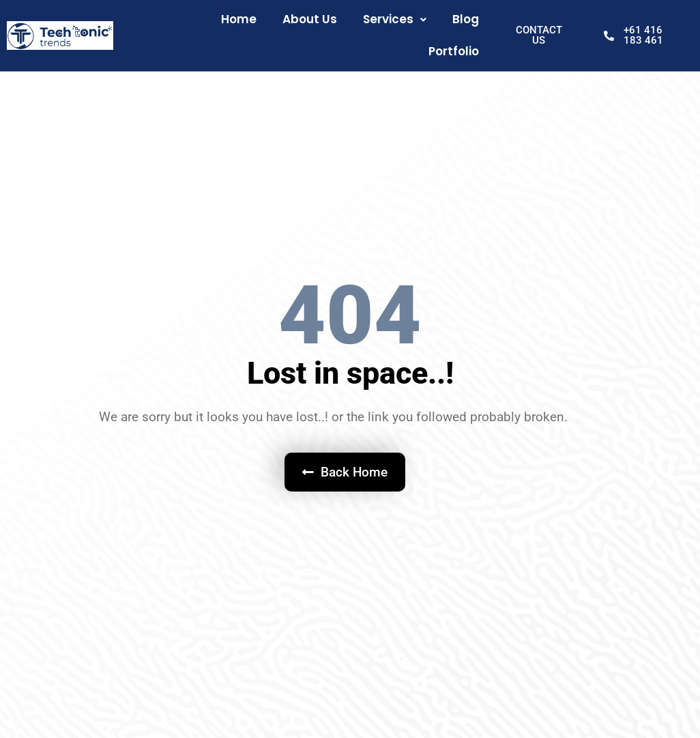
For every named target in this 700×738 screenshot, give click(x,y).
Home (239, 19)
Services (395, 19)
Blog (466, 19)
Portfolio (454, 51)
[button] (395, 19)
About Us (310, 19)
